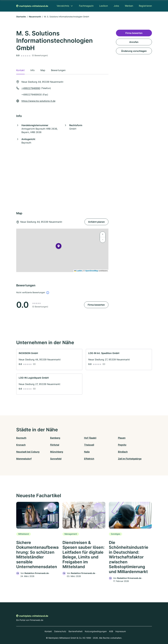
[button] (59, 247)
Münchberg (57, 452)
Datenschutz (60, 631)
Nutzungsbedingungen (96, 631)
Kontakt (48, 631)
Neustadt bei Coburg (28, 452)
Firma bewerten (96, 305)
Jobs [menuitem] (116, 6)
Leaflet (78, 271)
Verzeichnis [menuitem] (63, 6)
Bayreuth (21, 438)
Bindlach (123, 452)
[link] (49, 359)
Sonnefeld (56, 459)
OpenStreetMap (92, 271)
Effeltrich (89, 459)
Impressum (121, 631)
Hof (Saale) (90, 438)
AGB (111, 631)
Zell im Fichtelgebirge (130, 459)
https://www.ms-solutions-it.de (38, 101)
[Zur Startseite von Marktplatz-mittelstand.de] (32, 6)
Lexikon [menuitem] (104, 6)
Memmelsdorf (24, 459)
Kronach (21, 445)
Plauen (122, 438)
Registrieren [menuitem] (145, 6)
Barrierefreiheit (76, 631)
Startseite (21, 17)
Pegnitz (122, 445)
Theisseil (89, 445)
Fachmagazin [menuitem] (86, 6)
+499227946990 (31, 88)
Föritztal (55, 445)
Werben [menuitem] (129, 6)
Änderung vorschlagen (134, 51)
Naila (87, 452)
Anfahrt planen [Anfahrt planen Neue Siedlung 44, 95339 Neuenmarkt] (96, 222)
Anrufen (134, 42)
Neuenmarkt (35, 17)
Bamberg (55, 438)
